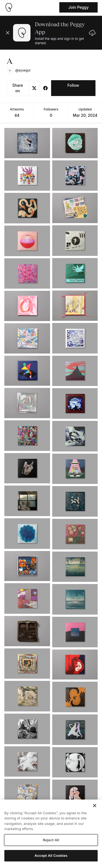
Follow (73, 85)
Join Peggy (78, 7)
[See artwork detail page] (27, 143)
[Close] (95, 806)
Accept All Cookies (51, 855)
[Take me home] (9, 7)
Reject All (51, 840)
